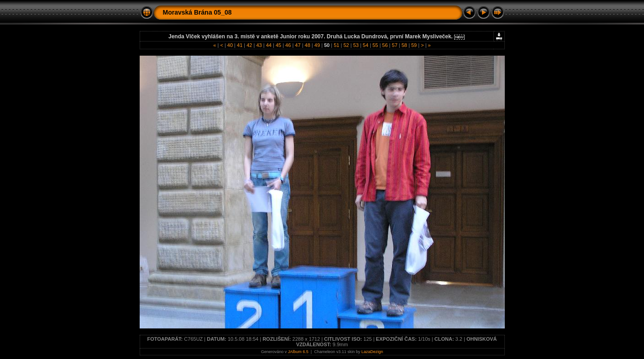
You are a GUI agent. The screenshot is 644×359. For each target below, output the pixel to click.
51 (336, 45)
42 (249, 45)
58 (404, 45)
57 (394, 45)
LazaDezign (372, 352)
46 (288, 45)
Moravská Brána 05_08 (197, 12)
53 (356, 45)
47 (298, 45)
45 (278, 45)
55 (375, 45)
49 (317, 45)
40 (230, 45)
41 (240, 45)
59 (414, 45)
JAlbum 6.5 (298, 352)
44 (269, 45)
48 (307, 45)
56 (385, 45)
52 (346, 45)
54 (366, 45)
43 (259, 45)
